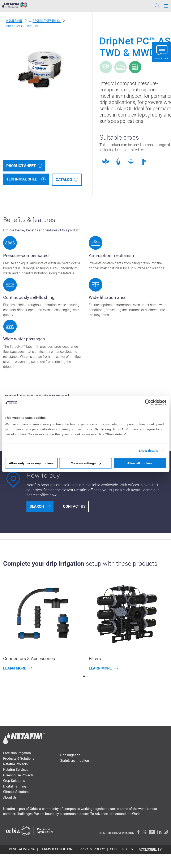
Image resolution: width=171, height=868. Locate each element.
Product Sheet (21, 166)
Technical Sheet (23, 179)
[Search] (157, 6)
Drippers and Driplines (24, 26)
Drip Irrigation (70, 755)
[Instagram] (166, 832)
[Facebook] (138, 832)
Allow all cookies (140, 463)
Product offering (47, 21)
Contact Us (74, 506)
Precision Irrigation (17, 753)
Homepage (14, 21)
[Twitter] (145, 832)
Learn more (15, 668)
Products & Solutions (19, 758)
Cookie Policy (122, 849)
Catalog (64, 180)
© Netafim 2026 (22, 849)
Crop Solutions (14, 781)
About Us (10, 797)
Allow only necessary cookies (31, 463)
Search (37, 506)
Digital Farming (15, 786)
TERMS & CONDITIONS (57, 849)
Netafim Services (16, 770)
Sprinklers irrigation (75, 761)
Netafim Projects (15, 764)
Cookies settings (86, 463)
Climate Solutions (16, 792)
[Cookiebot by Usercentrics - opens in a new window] (148, 402)
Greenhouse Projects (18, 775)
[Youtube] (152, 832)
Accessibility (150, 849)
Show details (148, 451)
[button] (84, 676)
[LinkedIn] (159, 832)
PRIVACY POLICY (92, 849)
